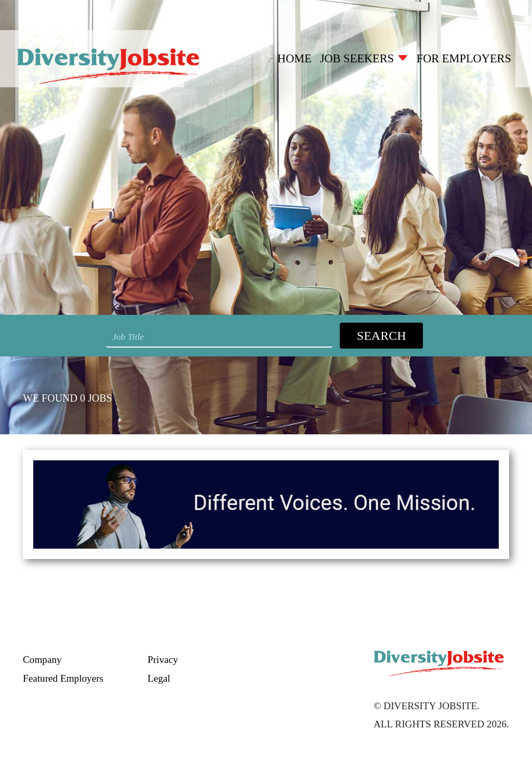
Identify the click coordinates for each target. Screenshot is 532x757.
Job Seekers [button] (364, 58)
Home (295, 58)
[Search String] (219, 337)
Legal (159, 678)
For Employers (464, 58)
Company (42, 660)
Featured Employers (63, 678)
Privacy (163, 660)
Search (382, 336)
